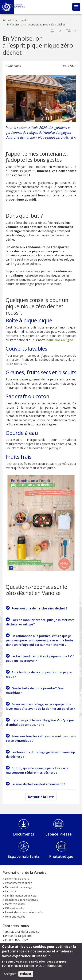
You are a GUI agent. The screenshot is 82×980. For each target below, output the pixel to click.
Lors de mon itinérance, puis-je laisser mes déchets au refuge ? (40, 622)
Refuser (26, 975)
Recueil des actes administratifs (24, 912)
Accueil (7, 20)
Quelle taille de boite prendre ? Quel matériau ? (35, 690)
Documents (24, 834)
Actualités (22, 20)
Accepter (10, 975)
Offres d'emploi (15, 908)
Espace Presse (58, 834)
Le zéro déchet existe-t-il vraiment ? (36, 784)
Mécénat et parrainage (19, 887)
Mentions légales (15, 917)
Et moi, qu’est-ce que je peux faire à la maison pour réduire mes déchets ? (37, 770)
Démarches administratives (21, 900)
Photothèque (61, 856)
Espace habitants (24, 856)
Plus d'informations (49, 967)
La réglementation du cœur (21, 896)
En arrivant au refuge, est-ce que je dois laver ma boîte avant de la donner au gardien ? (40, 706)
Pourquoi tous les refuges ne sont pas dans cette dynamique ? (41, 738)
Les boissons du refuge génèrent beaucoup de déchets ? (40, 754)
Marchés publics (15, 904)
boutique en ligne (60, 340)
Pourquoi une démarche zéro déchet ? (37, 608)
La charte (11, 891)
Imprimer (52, 31)
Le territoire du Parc (17, 879)
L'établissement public (18, 883)
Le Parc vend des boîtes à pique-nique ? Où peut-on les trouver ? (40, 658)
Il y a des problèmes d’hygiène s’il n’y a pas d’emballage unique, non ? (40, 722)
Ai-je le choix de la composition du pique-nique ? (39, 674)
